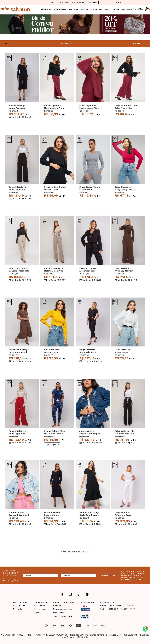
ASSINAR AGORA (108, 575)
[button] (145, 629)
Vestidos (73, 9)
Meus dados (39, 605)
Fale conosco (59, 613)
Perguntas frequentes (63, 609)
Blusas (84, 9)
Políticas (57, 605)
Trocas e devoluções (63, 616)
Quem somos (19, 605)
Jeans (116, 9)
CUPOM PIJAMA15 (52, 444)
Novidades (46, 9)
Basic (108, 9)
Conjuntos (60, 9)
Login (36, 613)
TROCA (118, 2)
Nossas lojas (19, 609)
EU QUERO (92, 2)
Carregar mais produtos (75, 552)
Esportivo (127, 9)
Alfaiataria (96, 9)
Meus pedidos (40, 609)
